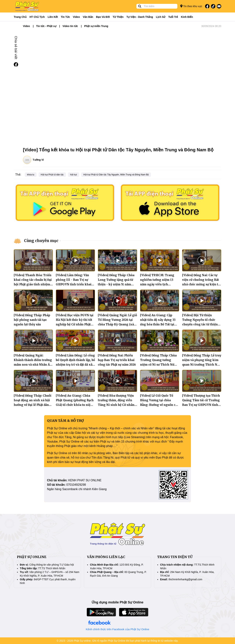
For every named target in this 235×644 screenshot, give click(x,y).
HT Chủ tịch (37, 17)
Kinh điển (187, 17)
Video (76, 17)
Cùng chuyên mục (41, 241)
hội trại (74, 175)
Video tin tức (70, 26)
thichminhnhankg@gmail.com (185, 579)
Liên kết (53, 17)
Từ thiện (118, 17)
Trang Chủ (20, 17)
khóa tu (31, 175)
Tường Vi (38, 160)
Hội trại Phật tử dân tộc (52, 175)
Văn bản (88, 17)
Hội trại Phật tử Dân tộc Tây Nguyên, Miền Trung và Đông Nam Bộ (116, 175)
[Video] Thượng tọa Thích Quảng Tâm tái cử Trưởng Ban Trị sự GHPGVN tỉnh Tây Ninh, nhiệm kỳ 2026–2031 (201, 405)
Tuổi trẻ (173, 17)
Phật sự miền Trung (96, 26)
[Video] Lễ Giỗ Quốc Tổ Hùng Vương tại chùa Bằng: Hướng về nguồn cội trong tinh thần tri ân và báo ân (159, 405)
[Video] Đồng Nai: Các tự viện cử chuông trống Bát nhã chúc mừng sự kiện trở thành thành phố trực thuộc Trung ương (202, 284)
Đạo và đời (103, 17)
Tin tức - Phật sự (46, 26)
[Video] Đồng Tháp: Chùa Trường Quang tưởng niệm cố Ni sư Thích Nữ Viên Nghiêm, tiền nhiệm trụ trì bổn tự (159, 365)
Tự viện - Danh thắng (140, 17)
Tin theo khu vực (191, 6)
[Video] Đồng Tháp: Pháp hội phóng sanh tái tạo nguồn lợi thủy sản (32, 320)
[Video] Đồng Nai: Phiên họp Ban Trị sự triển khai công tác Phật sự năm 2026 (117, 360)
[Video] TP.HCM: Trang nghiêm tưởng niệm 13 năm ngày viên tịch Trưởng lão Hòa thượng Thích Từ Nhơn (157, 284)
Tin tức (65, 17)
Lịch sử (161, 17)
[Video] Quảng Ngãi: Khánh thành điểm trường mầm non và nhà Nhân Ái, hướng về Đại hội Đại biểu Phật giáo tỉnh (33, 365)
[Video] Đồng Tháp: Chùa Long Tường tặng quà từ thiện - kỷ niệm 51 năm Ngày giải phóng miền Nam (116, 284)
